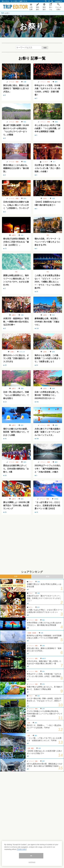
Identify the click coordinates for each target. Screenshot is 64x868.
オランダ (22, 352)
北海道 (56, 499)
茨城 (56, 122)
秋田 (22, 425)
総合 (48, 576)
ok (31, 856)
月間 (16, 576)
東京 (25, 162)
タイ (54, 162)
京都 (25, 82)
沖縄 (22, 388)
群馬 (53, 352)
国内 (56, 82)
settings (32, 862)
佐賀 (56, 425)
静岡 (53, 388)
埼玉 (25, 122)
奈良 (22, 235)
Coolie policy (22, 849)
